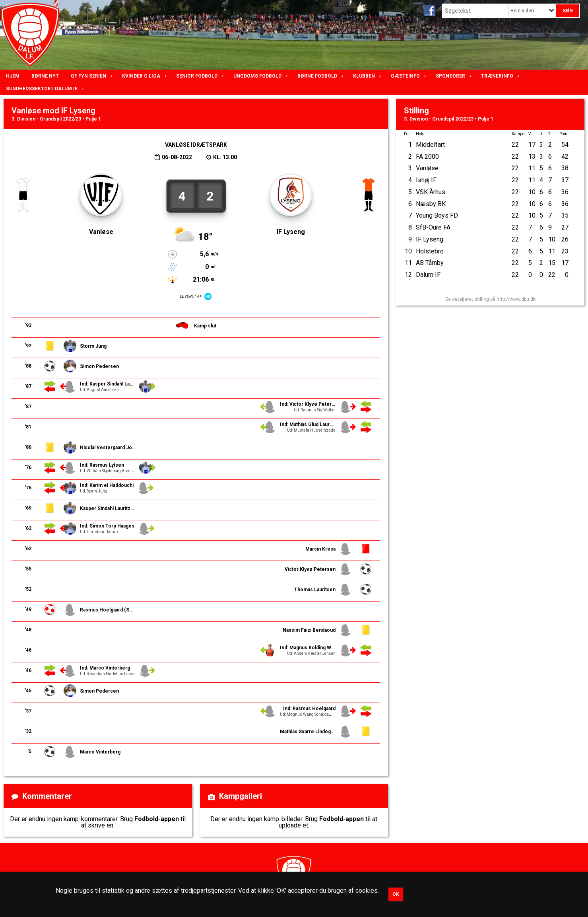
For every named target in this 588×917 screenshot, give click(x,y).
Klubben (366, 76)
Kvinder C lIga (143, 76)
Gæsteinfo (407, 76)
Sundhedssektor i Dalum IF (44, 89)
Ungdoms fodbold (259, 76)
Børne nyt (45, 76)
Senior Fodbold (199, 76)
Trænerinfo (499, 76)
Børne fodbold (319, 76)
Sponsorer (452, 76)
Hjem (13, 76)
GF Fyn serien (90, 76)
